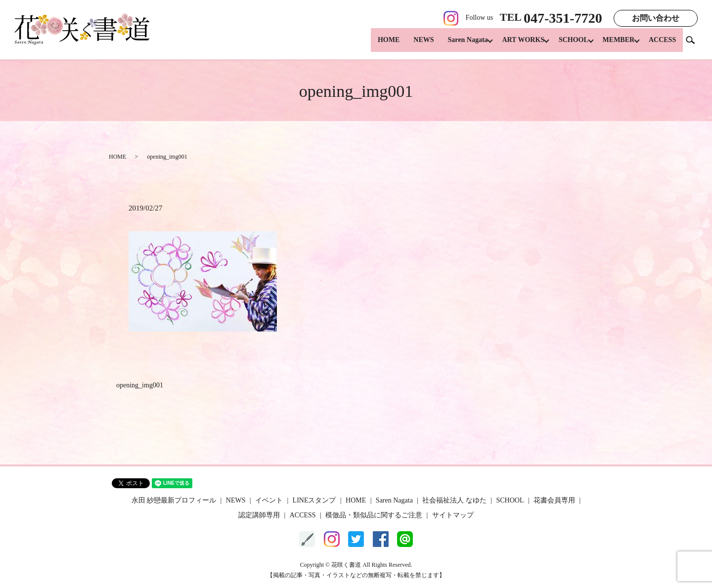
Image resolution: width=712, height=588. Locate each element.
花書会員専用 (554, 500)
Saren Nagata (456, 45)
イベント (269, 500)
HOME (376, 45)
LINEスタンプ (314, 500)
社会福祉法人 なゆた (454, 500)
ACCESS (662, 45)
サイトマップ (453, 515)
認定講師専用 (259, 515)
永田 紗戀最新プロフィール (174, 500)
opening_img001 (140, 385)
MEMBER (615, 45)
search (694, 44)
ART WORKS (514, 45)
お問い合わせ (656, 18)
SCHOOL (567, 45)
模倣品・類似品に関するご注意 (374, 515)
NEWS (411, 45)
